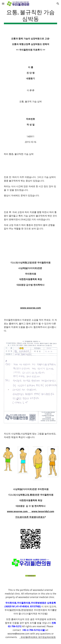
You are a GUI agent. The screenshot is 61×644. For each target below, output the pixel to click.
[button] (3, 4)
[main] (30, 16)
